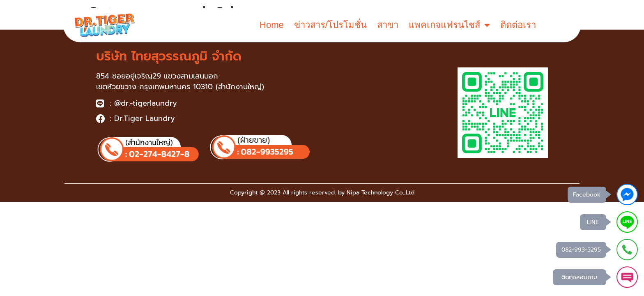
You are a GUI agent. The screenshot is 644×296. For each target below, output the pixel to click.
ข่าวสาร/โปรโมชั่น (330, 25)
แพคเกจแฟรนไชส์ (449, 25)
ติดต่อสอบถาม (579, 277)
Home (272, 25)
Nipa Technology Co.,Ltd (381, 193)
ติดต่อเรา (518, 25)
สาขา (388, 25)
